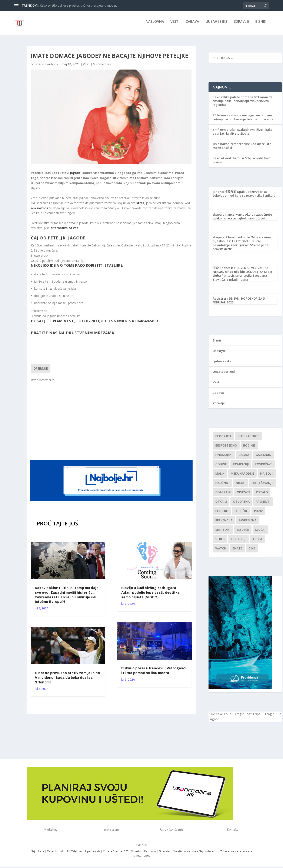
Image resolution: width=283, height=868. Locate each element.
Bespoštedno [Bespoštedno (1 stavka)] (226, 448)
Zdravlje (241, 25)
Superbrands (92, 854)
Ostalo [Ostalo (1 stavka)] (262, 495)
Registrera (221, 301)
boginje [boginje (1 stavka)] (249, 448)
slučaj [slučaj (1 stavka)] (260, 533)
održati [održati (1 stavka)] (243, 495)
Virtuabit (136, 854)
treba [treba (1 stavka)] (257, 542)
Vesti (175, 25)
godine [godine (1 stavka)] (221, 467)
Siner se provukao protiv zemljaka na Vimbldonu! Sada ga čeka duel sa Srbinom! (67, 681)
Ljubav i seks (216, 25)
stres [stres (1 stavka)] (220, 542)
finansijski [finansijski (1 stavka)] (224, 458)
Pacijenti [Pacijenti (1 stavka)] (263, 504)
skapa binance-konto (229, 217)
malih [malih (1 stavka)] (220, 476)
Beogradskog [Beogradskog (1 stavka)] (249, 439)
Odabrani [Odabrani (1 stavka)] (223, 495)
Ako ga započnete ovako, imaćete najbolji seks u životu (242, 219)
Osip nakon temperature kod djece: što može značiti (242, 149)
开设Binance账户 (225, 271)
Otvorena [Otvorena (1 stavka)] (241, 504)
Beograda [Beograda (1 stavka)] (223, 439)
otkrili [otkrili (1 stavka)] (221, 504)
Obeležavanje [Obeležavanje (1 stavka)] (262, 486)
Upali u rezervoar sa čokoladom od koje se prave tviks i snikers (244, 197)
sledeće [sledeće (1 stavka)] (243, 533)
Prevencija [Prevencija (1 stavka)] (224, 523)
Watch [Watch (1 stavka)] (221, 551)
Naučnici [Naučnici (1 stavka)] (222, 486)
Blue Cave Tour (220, 717)
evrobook (51, 67)
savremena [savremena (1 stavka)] (247, 523)
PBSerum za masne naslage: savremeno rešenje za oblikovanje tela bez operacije (243, 120)
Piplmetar (164, 854)
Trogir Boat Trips (247, 717)
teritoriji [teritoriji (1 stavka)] (239, 542)
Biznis (261, 25)
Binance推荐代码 (225, 195)
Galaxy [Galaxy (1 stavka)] (244, 458)
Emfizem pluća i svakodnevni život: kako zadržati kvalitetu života (243, 134)
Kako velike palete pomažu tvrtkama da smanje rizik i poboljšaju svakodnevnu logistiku (243, 104)
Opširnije (41, 371)
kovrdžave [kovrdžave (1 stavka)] (264, 467)
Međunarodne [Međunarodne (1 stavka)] (242, 476)
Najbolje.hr (38, 854)
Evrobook (150, 854)
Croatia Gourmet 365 (116, 854)
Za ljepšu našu (56, 854)
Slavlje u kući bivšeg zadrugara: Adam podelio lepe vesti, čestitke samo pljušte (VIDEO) (151, 596)
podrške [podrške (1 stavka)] (241, 514)
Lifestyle (219, 354)
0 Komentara (102, 67)
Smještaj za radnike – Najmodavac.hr (195, 854)
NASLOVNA (155, 25)
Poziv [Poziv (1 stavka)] (258, 514)
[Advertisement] (112, 424)
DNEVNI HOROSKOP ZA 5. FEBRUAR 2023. (239, 303)
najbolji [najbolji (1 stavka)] (267, 476)
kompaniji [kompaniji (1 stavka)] (241, 467)
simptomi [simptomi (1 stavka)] (223, 533)
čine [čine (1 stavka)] (252, 551)
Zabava (192, 25)
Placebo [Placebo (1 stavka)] (222, 514)
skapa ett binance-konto (231, 240)
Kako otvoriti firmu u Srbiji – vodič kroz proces (242, 163)
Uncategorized (224, 375)
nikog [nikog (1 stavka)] (241, 486)
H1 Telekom (74, 854)
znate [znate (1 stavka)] (237, 551)
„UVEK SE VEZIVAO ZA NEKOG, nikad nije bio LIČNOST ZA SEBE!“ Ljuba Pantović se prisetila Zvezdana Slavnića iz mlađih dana (243, 277)
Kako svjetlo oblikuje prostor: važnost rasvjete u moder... (79, 5)
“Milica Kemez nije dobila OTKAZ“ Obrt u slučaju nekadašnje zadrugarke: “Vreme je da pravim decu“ (242, 246)
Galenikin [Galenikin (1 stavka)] (264, 458)
